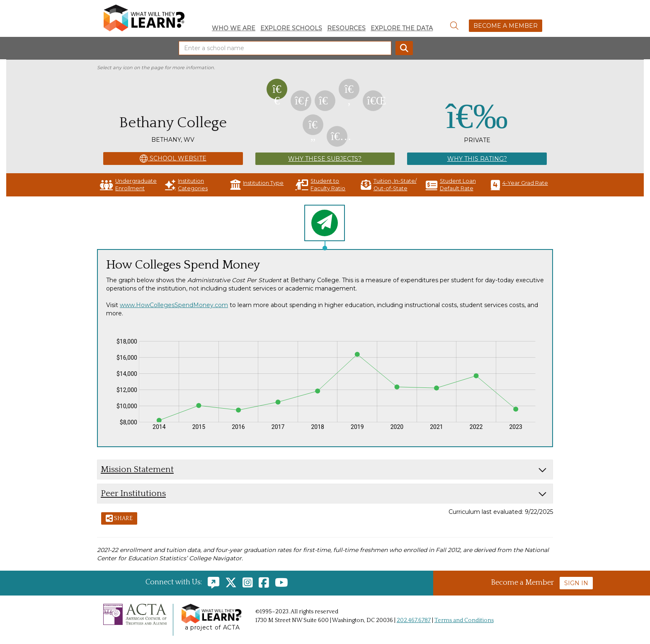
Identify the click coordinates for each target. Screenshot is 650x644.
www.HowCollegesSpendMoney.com (174, 305)
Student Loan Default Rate (451, 185)
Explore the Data (402, 28)
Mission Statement (137, 469)
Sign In (576, 583)
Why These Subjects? (325, 159)
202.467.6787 (414, 620)
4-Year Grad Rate (519, 185)
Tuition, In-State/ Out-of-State (389, 185)
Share (119, 519)
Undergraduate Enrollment (128, 185)
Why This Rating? (477, 159)
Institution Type (257, 185)
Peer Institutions (133, 493)
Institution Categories (186, 185)
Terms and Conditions (464, 620)
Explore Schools (291, 28)
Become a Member (506, 26)
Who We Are (234, 28)
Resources (346, 28)
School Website (173, 159)
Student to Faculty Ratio (320, 185)
